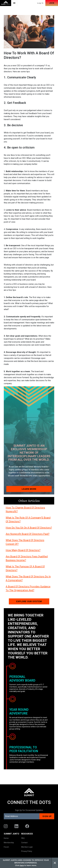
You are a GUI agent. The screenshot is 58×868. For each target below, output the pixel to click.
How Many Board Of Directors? (23, 550)
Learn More (29, 489)
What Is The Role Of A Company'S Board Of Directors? (28, 520)
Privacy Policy (27, 851)
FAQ (23, 838)
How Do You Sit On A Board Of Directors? (29, 528)
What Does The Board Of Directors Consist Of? (25, 542)
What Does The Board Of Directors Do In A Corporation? (28, 578)
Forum (6, 847)
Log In (40, 3)
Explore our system (29, 601)
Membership (9, 843)
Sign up (47, 816)
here (22, 865)
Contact (24, 843)
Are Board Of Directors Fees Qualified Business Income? (27, 558)
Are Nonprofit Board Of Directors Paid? (28, 534)
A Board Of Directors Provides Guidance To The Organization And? (28, 588)
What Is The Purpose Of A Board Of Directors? (25, 568)
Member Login (27, 847)
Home (6, 838)
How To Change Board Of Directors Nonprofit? (25, 510)
